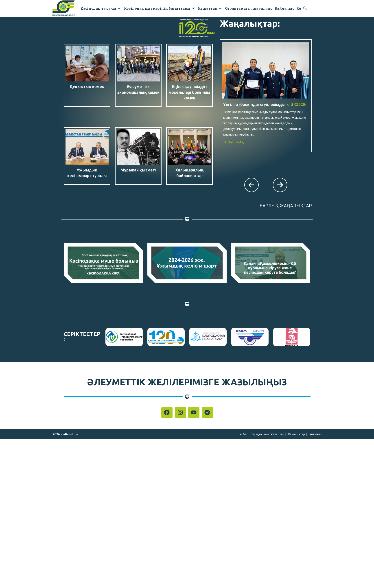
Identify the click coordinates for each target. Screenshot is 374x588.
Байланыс (315, 434)
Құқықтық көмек (87, 87)
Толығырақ (234, 142)
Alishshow (70, 434)
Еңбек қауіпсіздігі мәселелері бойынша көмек (189, 92)
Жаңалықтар (296, 434)
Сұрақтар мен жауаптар (267, 434)
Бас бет (243, 434)
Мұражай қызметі (138, 170)
